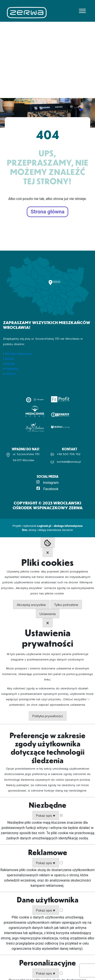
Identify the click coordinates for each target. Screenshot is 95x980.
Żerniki (9, 359)
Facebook (51, 489)
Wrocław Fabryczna (18, 354)
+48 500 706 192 (69, 454)
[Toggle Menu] (82, 11)
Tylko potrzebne (66, 605)
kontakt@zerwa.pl (69, 462)
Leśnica (10, 374)
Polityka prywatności (48, 716)
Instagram (51, 483)
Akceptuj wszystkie (31, 605)
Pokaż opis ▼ (46, 816)
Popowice (12, 369)
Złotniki (10, 364)
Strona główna (48, 212)
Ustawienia (48, 614)
